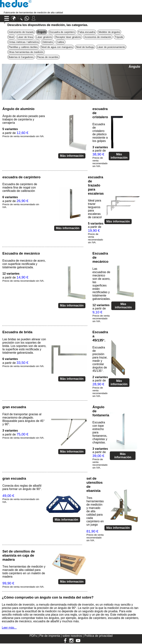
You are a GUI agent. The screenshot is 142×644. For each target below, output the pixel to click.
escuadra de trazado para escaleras (96, 185)
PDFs (33, 636)
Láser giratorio (44, 37)
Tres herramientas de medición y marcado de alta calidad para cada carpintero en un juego (95, 511)
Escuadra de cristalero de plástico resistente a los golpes (100, 133)
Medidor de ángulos (109, 32)
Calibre (60, 42)
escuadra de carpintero (21, 177)
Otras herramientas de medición (26, 52)
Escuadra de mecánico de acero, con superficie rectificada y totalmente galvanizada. (24, 264)
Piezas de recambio (48, 57)
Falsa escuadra (87, 32)
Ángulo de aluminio (18, 109)
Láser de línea (25, 37)
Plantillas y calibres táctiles (23, 47)
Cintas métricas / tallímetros (24, 42)
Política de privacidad (98, 636)
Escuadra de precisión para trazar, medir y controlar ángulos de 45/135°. (100, 359)
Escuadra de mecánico (21, 253)
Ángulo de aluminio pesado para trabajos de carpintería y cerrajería (24, 119)
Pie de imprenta (50, 636)
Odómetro (48, 42)
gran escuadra (14, 407)
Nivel (11, 37)
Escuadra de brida (17, 332)
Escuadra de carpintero (62, 32)
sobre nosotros (73, 636)
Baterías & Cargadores (21, 57)
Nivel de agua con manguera (57, 47)
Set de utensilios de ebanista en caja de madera (19, 555)
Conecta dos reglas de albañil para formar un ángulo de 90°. (22, 487)
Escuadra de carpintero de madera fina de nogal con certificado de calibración (20, 187)
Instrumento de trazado (21, 32)
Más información (72, 156)
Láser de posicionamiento (111, 47)
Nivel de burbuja (85, 47)
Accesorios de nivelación (98, 37)
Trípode (119, 37)
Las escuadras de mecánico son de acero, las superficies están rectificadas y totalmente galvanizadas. (102, 284)
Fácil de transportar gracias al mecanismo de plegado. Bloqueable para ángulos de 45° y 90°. (23, 419)
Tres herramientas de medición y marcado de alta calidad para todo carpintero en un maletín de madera (24, 572)
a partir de (23, 133)
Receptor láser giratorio (68, 37)
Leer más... (9, 628)
